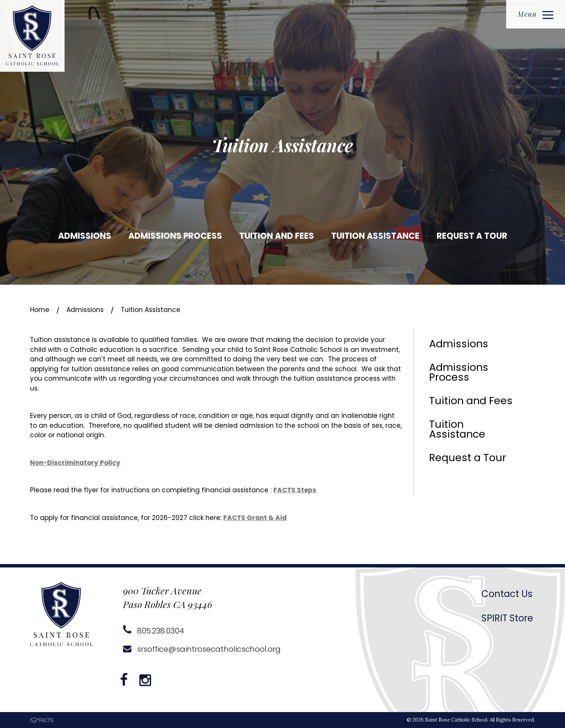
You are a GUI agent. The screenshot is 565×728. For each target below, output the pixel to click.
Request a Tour (472, 236)
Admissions (85, 236)
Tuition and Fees (277, 236)
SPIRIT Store (507, 618)
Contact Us (507, 594)
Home (40, 310)
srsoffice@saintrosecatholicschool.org (202, 649)
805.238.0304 (154, 631)
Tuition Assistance (375, 236)
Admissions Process (175, 236)
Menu (535, 14)
